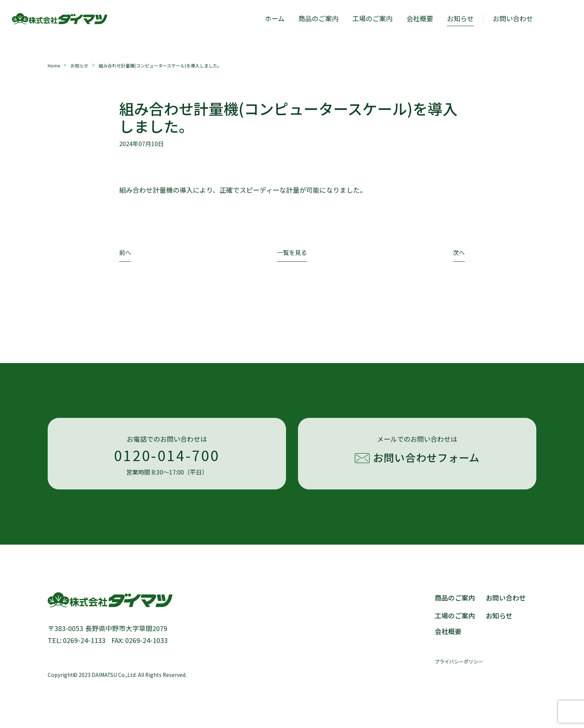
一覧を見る (292, 253)
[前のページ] (125, 254)
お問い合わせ (506, 598)
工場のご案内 (372, 18)
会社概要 (420, 18)
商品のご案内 (318, 18)
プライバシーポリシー (459, 661)
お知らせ (460, 18)
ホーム (275, 18)
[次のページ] (459, 254)
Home (54, 65)
